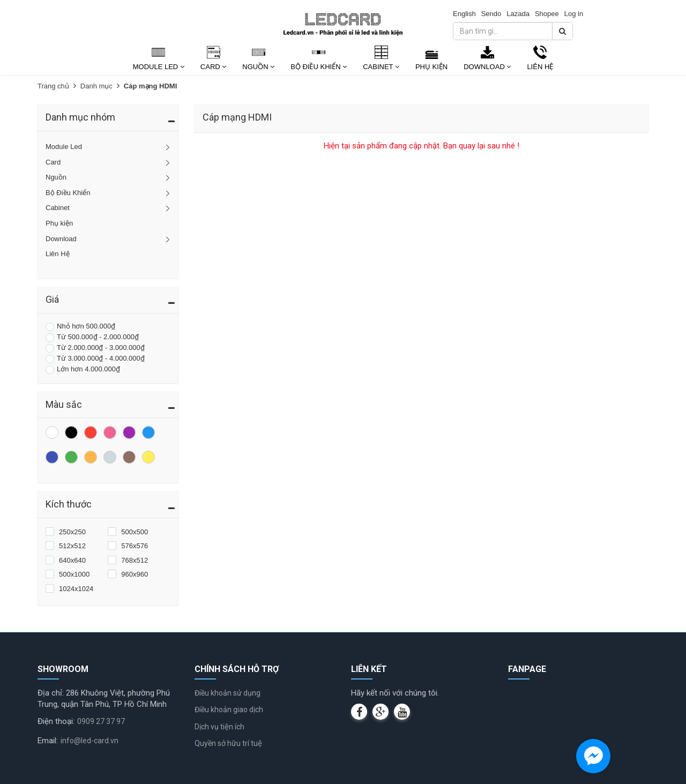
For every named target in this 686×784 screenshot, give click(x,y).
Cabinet (381, 67)
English (464, 14)
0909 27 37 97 (101, 721)
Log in (574, 14)
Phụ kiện (431, 67)
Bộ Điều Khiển (319, 67)
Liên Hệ (540, 67)
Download (487, 67)
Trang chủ (53, 86)
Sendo (491, 14)
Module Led (159, 67)
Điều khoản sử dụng (228, 693)
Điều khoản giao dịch (229, 710)
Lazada (518, 14)
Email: (48, 741)
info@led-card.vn (90, 741)
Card (213, 67)
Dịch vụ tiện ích (219, 727)
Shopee (547, 14)
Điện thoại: (56, 721)
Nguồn (258, 67)
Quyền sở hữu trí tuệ (228, 743)
